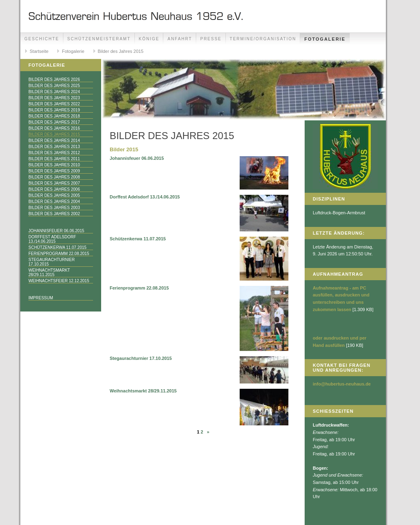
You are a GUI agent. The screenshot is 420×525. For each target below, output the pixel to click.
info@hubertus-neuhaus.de (342, 384)
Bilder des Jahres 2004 (54, 202)
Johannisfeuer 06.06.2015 (56, 231)
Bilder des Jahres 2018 (54, 116)
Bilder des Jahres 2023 (54, 98)
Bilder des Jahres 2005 (54, 195)
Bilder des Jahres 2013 (54, 147)
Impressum (41, 298)
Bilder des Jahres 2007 (54, 183)
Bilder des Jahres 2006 (54, 189)
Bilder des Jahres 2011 (54, 159)
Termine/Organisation (263, 39)
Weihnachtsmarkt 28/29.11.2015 (49, 272)
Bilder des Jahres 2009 (54, 171)
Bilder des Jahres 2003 (54, 208)
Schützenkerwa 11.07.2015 (57, 247)
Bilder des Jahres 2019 (54, 110)
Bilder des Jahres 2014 (54, 141)
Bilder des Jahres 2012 (54, 153)
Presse (211, 39)
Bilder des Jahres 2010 (54, 165)
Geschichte (42, 39)
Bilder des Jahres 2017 (54, 122)
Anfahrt (180, 39)
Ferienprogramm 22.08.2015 (59, 254)
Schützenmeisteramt (99, 39)
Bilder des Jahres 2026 (54, 80)
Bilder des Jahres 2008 (54, 177)
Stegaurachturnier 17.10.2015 (52, 262)
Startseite (39, 51)
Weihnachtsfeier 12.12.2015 (59, 281)
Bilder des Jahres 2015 (121, 51)
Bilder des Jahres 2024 (54, 92)
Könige (149, 39)
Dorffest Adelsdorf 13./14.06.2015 (52, 239)
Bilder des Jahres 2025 (54, 86)
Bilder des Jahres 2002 (54, 214)
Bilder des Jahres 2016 (54, 128)
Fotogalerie (325, 39)
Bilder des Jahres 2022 (54, 104)
